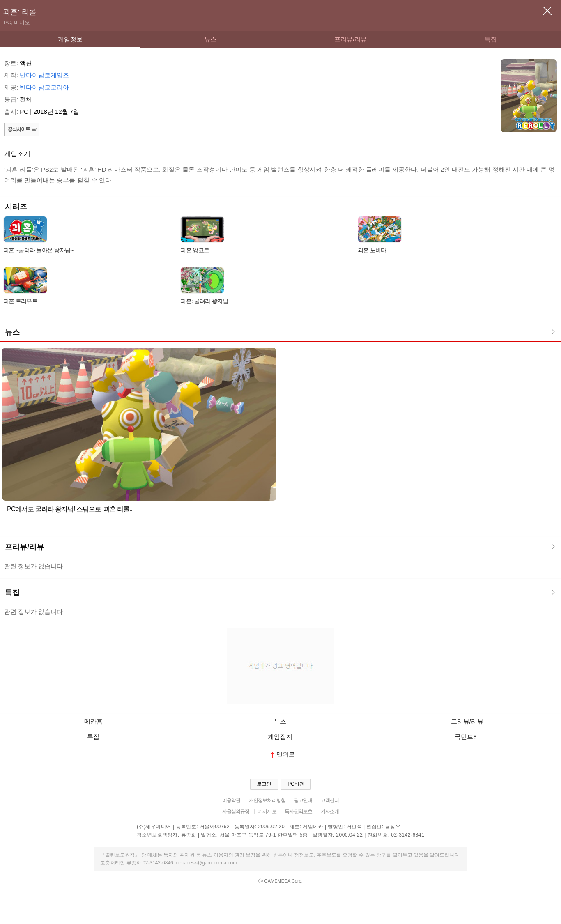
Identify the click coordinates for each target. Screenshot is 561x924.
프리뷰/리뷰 (351, 39)
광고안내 (303, 800)
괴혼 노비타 (372, 250)
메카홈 (93, 721)
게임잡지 (280, 737)
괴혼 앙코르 (195, 250)
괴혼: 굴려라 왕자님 (204, 301)
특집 (491, 39)
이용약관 (231, 800)
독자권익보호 (298, 811)
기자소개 (330, 811)
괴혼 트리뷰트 (20, 301)
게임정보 (70, 39)
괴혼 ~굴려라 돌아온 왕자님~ (38, 250)
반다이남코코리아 (44, 87)
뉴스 (210, 39)
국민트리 (467, 737)
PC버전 (296, 784)
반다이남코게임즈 (44, 75)
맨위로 (283, 754)
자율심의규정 (236, 811)
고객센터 (330, 800)
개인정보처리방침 (267, 800)
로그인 (264, 784)
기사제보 (267, 811)
